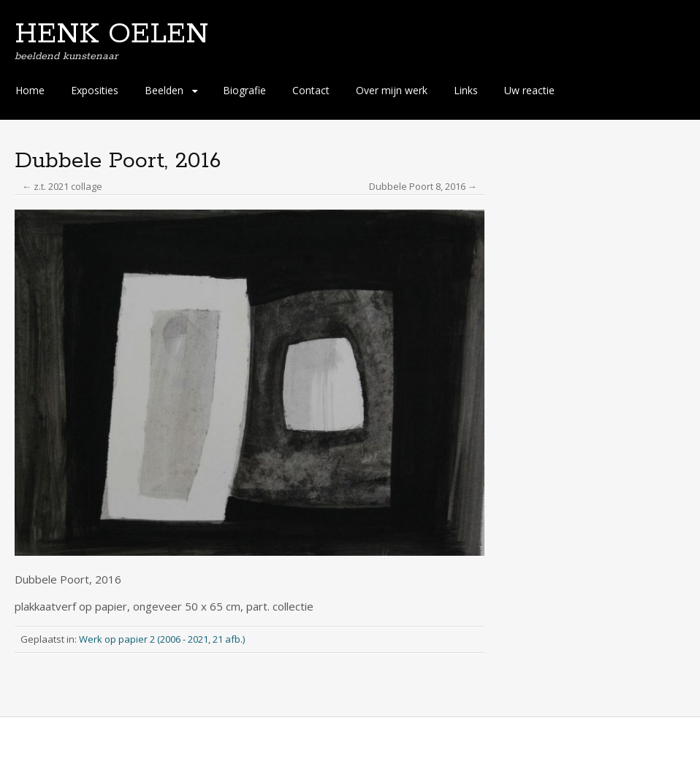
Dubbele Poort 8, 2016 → (423, 186)
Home (30, 90)
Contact (311, 90)
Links (466, 90)
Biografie (244, 90)
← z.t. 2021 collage (62, 186)
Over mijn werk (392, 90)
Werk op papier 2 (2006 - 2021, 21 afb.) (162, 639)
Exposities (95, 90)
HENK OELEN (111, 34)
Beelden (164, 90)
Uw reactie (529, 90)
